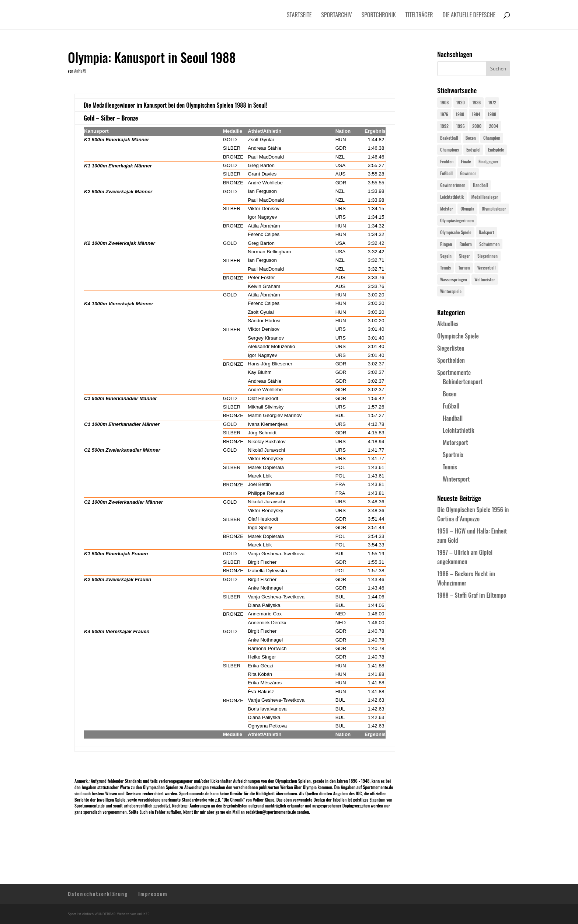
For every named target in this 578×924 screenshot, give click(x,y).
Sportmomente (454, 372)
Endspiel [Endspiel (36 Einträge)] (473, 150)
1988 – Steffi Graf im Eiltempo (472, 595)
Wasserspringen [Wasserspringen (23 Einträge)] (454, 279)
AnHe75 (80, 71)
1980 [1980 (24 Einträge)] (460, 114)
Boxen (450, 394)
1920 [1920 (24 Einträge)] (461, 102)
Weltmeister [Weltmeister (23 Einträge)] (485, 279)
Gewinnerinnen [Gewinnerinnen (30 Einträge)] (453, 185)
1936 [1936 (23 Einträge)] (476, 102)
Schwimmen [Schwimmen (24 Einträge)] (489, 244)
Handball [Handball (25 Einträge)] (480, 185)
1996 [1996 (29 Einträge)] (460, 126)
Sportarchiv (336, 16)
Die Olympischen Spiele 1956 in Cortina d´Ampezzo (473, 514)
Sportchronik (379, 16)
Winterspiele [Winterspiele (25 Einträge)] (451, 291)
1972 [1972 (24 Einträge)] (492, 102)
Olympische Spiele (458, 336)
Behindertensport (463, 382)
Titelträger (419, 16)
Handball (453, 418)
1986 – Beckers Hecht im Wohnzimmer (466, 578)
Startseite (299, 16)
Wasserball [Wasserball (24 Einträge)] (487, 268)
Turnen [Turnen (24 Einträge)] (464, 268)
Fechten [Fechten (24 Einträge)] (447, 161)
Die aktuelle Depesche (469, 16)
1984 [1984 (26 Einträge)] (476, 114)
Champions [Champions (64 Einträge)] (450, 150)
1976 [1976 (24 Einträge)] (444, 114)
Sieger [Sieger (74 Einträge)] (464, 256)
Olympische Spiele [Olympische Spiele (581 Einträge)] (456, 232)
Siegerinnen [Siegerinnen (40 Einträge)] (488, 256)
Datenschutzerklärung (98, 894)
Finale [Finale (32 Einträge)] (466, 161)
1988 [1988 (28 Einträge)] (492, 114)
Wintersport (456, 479)
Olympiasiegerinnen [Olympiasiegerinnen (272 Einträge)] (457, 220)
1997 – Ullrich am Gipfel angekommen (465, 557)
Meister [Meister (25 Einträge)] (447, 209)
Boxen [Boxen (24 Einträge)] (471, 138)
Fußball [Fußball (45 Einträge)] (446, 173)
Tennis (450, 467)
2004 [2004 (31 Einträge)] (493, 126)
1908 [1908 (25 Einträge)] (444, 102)
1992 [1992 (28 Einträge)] (444, 126)
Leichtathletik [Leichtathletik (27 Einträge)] (452, 197)
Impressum (153, 894)
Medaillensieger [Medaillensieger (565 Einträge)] (485, 197)
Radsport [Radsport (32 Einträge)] (487, 232)
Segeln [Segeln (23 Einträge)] (446, 256)
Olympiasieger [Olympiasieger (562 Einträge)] (494, 209)
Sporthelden (451, 360)
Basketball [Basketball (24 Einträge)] (449, 138)
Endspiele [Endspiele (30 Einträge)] (496, 150)
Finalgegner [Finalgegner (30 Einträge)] (488, 161)
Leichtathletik (459, 430)
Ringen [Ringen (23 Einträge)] (446, 244)
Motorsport (455, 442)
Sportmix (453, 455)
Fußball (451, 406)
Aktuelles (448, 324)
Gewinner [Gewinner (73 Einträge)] (468, 173)
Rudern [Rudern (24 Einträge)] (465, 244)
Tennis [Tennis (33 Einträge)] (445, 268)
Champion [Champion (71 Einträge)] (492, 138)
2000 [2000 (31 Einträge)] (477, 126)
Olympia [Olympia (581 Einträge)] (467, 209)
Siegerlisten (451, 348)
